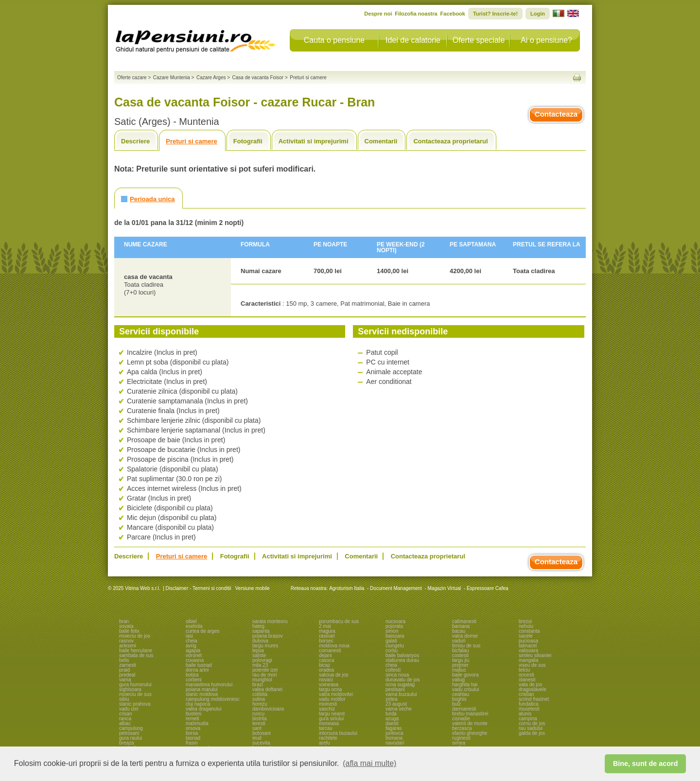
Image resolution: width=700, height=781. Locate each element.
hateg (258, 626)
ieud (257, 738)
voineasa (329, 685)
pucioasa (528, 641)
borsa (192, 733)
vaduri (459, 641)
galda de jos (532, 733)
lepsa (258, 651)
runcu (258, 714)
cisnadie (461, 719)
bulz (456, 704)
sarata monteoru (270, 621)
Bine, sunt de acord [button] (646, 764)
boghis (459, 699)
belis (124, 660)
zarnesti (128, 665)
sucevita (261, 743)
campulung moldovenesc (213, 699)
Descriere (135, 141)
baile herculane (136, 651)
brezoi (525, 621)
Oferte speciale (479, 40)
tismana (394, 738)
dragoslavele (533, 689)
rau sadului (531, 728)
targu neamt (332, 714)
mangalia (529, 660)
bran (124, 621)
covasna (195, 660)
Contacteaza (556, 114)
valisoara (528, 651)
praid (124, 670)
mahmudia (197, 723)
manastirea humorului (209, 685)
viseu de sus (532, 665)
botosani (262, 733)
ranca (125, 719)
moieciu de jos (135, 636)
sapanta (261, 631)
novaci (326, 680)
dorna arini (197, 670)
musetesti (529, 709)
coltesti (393, 670)
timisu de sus (466, 646)
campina (528, 719)
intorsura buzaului (338, 733)
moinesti (328, 704)
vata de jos (530, 685)
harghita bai (465, 685)
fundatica (529, 704)
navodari (395, 743)
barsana (461, 626)
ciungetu (395, 646)
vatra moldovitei (336, 694)
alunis (525, 714)
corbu (392, 651)
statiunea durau (402, 660)
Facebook (453, 14)
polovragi (262, 660)
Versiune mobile (252, 588)
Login (538, 14)
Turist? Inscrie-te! (495, 14)
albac (125, 723)
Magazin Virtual (445, 588)
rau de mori (265, 675)
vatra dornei (465, 636)
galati (391, 641)
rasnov (126, 641)
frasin (192, 743)
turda (391, 714)
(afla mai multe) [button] (369, 763)
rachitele (328, 738)
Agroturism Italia (347, 588)
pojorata (394, 626)
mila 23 (260, 665)
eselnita (194, 626)
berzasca (462, 728)
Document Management (396, 588)
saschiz (327, 709)
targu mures (265, 646)
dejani (325, 655)
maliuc (459, 670)
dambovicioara (268, 709)
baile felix (129, 631)
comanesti (330, 651)
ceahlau (461, 694)
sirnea (459, 743)
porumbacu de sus (339, 621)
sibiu (124, 699)
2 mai (325, 626)
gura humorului (135, 685)
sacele (526, 636)
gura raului (131, 738)
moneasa (329, 723)
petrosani (129, 733)
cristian (526, 694)
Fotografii (248, 141)
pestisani (395, 689)
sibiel (191, 621)
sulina (259, 699)
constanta (529, 631)
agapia (193, 651)
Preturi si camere (192, 141)
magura (327, 631)
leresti (259, 723)
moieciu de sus (135, 694)
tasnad (193, 738)
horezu (260, 704)
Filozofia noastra (416, 14)
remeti (192, 719)
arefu (324, 743)
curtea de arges (203, 631)
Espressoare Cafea (488, 588)
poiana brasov (268, 636)
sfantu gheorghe (470, 733)
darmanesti (464, 709)
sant (257, 728)
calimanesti (464, 621)
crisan (126, 714)
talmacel (528, 646)
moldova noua (334, 646)
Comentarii (381, 141)
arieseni (128, 646)
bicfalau (460, 651)
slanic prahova (135, 704)
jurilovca (394, 733)
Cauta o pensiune (334, 40)
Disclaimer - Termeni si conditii (199, 588)
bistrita (259, 719)
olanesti (527, 680)
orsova (193, 728)
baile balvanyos (402, 655)
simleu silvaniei (535, 655)
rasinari (327, 636)
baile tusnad (199, 665)
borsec (326, 641)
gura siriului (331, 719)
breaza (127, 743)
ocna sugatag (400, 685)
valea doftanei (267, 689)
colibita (260, 694)
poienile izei (265, 670)
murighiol (262, 680)
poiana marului (202, 689)
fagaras (394, 728)
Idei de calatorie (413, 40)
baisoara (395, 636)
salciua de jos (334, 675)
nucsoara (395, 621)
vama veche (399, 709)
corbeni (194, 680)
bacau (459, 631)
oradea (326, 670)
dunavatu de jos (403, 680)
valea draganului (203, 709)
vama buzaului (401, 694)
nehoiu (526, 626)
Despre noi (378, 14)
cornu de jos (532, 723)
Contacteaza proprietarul (450, 141)
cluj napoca (198, 704)
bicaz (324, 665)
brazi (258, 685)
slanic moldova (202, 694)
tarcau (326, 728)
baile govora (465, 675)
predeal (127, 675)
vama (125, 680)
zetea (391, 699)
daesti (392, 723)
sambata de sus (136, 655)
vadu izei (129, 709)
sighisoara (130, 689)
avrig (191, 646)
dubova (260, 641)
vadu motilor (332, 699)
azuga (392, 719)
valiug (458, 680)
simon (392, 631)
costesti (460, 655)
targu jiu (461, 660)
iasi (189, 636)
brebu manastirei (470, 714)
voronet (194, 655)
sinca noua (397, 675)
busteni (193, 714)
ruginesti (461, 738)
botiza (192, 675)
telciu (524, 670)
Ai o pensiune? (546, 40)
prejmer (460, 665)
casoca (327, 660)
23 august (396, 704)
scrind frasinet (534, 699)
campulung (131, 728)
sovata (126, 626)
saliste (259, 655)
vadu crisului (466, 689)
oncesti (526, 675)
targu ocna (330, 689)
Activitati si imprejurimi (314, 141)
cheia (192, 641)
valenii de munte (470, 723)
